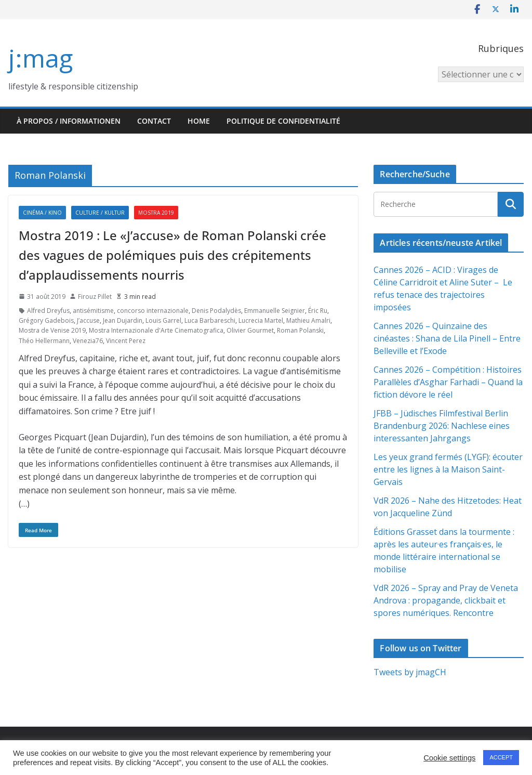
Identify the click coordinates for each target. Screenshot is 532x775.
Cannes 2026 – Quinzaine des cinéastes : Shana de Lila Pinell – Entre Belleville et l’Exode (447, 338)
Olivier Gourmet (250, 330)
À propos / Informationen (69, 121)
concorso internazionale (153, 311)
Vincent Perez (126, 341)
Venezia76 (88, 341)
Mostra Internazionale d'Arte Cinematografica (156, 330)
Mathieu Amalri (308, 320)
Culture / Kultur (100, 213)
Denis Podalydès (216, 311)
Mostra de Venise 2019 (52, 330)
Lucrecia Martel (261, 320)
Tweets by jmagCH (410, 672)
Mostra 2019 (156, 213)
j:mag (41, 58)
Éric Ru (318, 311)
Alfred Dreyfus (48, 311)
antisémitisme (93, 311)
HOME (199, 121)
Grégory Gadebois (46, 320)
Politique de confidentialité (283, 121)
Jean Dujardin (123, 320)
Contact (154, 121)
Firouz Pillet (95, 297)
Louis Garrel (163, 320)
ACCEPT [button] (501, 757)
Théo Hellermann (44, 341)
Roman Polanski (300, 330)
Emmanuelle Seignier (275, 311)
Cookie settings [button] (449, 758)
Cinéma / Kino (42, 213)
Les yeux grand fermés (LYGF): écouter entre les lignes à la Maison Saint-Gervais (448, 469)
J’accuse (88, 320)
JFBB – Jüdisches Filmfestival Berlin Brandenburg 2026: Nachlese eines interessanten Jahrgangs (442, 426)
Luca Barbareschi (210, 320)
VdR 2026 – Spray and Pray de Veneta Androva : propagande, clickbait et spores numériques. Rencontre (446, 600)
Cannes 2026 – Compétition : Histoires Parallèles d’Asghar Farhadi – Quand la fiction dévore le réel (448, 382)
